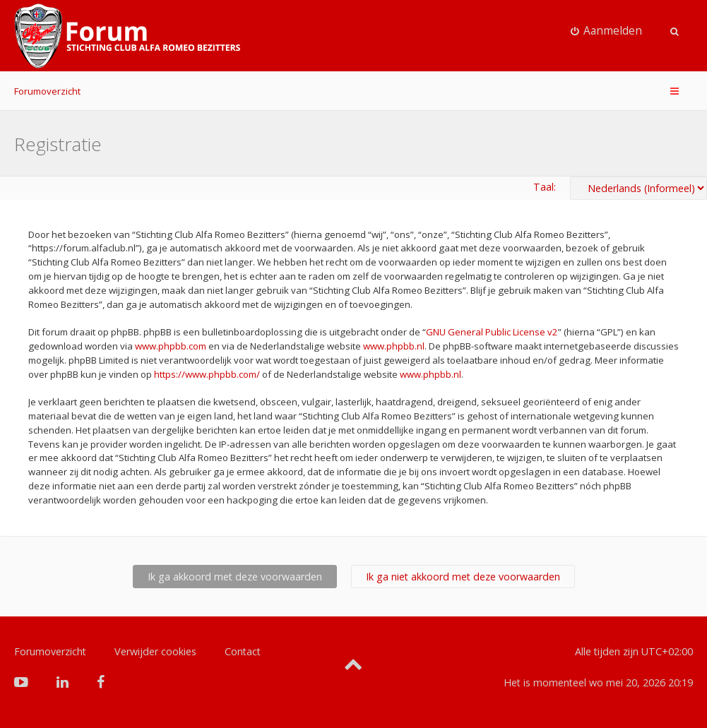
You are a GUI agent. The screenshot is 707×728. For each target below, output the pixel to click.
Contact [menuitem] (243, 651)
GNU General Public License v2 (492, 332)
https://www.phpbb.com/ (207, 374)
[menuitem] (607, 31)
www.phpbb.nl (394, 346)
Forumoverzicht (47, 91)
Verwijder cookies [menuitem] (155, 651)
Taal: (545, 187)
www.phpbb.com (171, 346)
